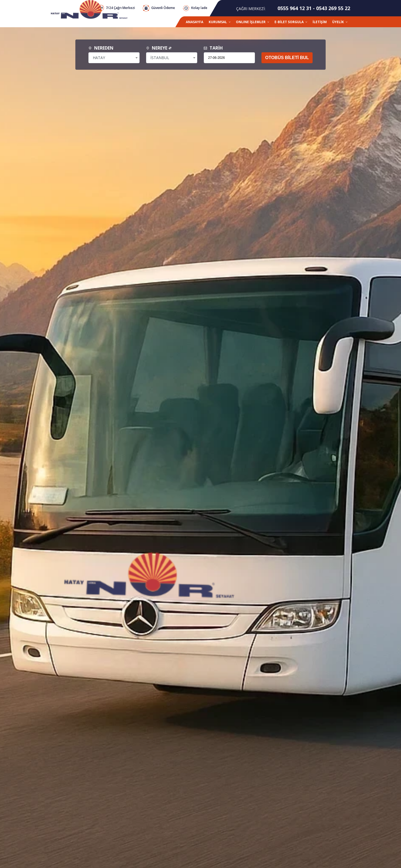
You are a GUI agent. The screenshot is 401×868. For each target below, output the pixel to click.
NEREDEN (101, 48)
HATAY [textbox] (99, 58)
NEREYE (159, 48)
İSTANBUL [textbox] (160, 58)
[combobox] (114, 58)
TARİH (213, 48)
